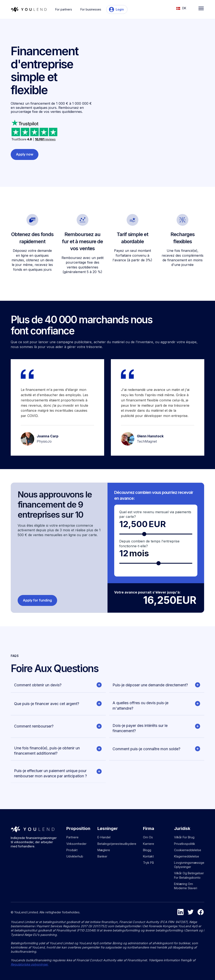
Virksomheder (76, 844)
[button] (184, 8)
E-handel (104, 837)
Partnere (72, 837)
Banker (102, 856)
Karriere (149, 844)
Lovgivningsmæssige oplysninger (189, 865)
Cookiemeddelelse (188, 850)
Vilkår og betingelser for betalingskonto (189, 875)
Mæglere (104, 850)
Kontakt (148, 856)
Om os (148, 837)
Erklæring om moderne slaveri (186, 886)
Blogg (147, 850)
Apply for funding (37, 600)
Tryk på (148, 863)
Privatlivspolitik (185, 844)
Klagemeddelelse (187, 856)
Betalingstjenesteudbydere (117, 844)
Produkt (72, 850)
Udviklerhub (75, 856)
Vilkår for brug (184, 837)
